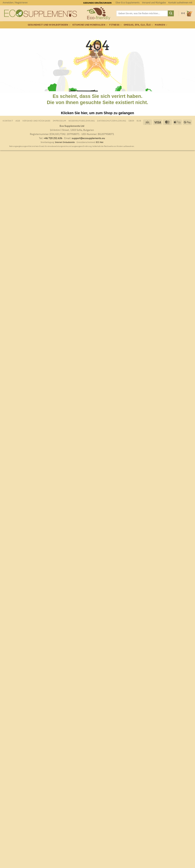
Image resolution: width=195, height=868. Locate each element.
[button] (15, 3)
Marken (161, 25)
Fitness (115, 25)
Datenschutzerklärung (112, 121)
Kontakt (8, 121)
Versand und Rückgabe (154, 3)
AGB (18, 121)
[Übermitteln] (171, 13)
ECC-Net (100, 142)
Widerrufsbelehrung (82, 121)
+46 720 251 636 (53, 138)
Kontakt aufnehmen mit (180, 3)
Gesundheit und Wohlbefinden (49, 25)
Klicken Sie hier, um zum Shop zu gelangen (97, 113)
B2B (139, 121)
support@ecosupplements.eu (88, 138)
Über (131, 121)
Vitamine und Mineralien (90, 25)
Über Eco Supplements (127, 3)
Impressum (60, 121)
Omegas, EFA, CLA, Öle (138, 25)
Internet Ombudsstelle (65, 142)
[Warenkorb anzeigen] (187, 13)
